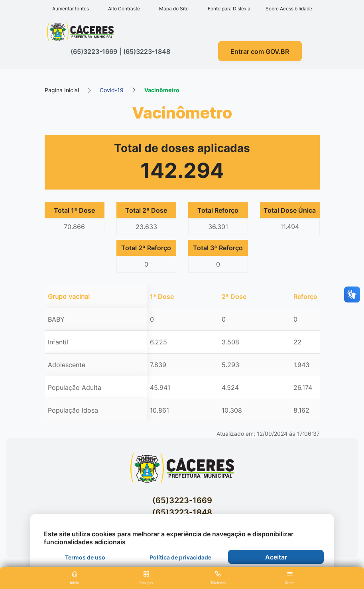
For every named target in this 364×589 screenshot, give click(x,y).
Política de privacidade (180, 557)
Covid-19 (112, 90)
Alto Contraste (124, 9)
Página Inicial (62, 90)
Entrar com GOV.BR (260, 51)
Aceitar (276, 557)
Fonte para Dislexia (229, 9)
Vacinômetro (162, 90)
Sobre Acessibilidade (289, 9)
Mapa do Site (174, 9)
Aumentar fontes (71, 9)
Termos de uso (85, 557)
